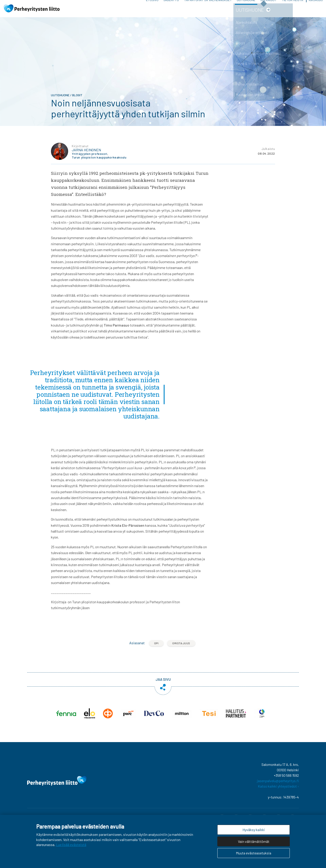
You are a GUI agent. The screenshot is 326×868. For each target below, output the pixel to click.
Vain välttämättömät (254, 841)
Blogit (77, 100)
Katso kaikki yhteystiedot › (278, 791)
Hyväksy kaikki (254, 830)
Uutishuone (246, 11)
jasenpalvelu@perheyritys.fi (278, 786)
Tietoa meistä (292, 11)
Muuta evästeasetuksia (254, 853)
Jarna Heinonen (86, 155)
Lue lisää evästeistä (71, 845)
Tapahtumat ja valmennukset (208, 11)
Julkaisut (268, 11)
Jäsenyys (171, 11)
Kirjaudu (316, 11)
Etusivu (152, 11)
